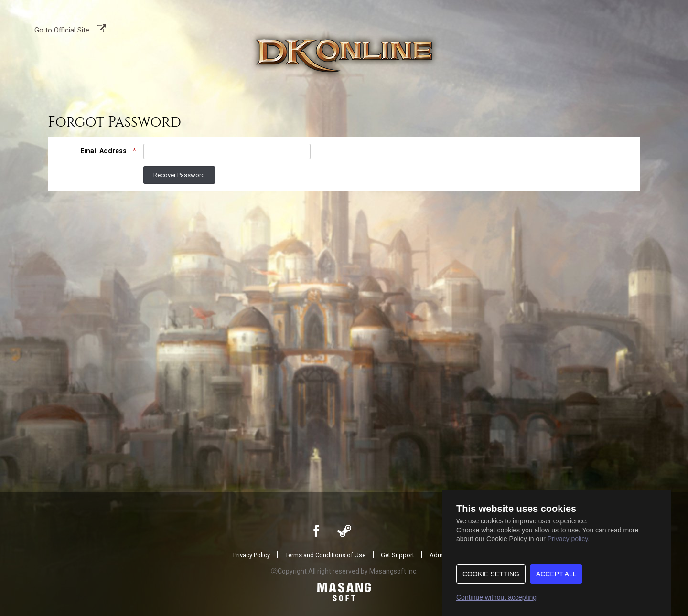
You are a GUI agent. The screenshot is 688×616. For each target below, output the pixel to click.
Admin (439, 555)
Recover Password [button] (179, 175)
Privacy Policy (252, 555)
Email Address (104, 151)
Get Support (398, 555)
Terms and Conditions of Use (325, 555)
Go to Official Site (62, 29)
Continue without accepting (496, 597)
